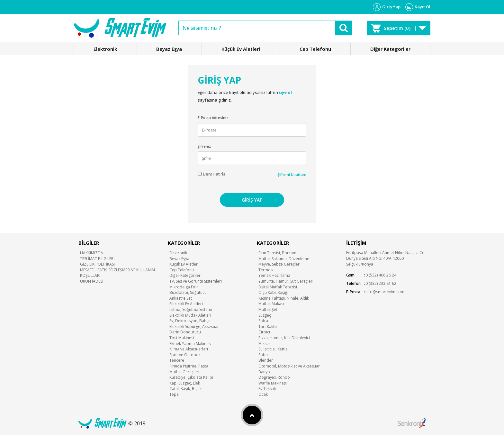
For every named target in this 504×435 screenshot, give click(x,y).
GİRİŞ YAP (252, 200)
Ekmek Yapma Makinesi (190, 344)
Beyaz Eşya (169, 49)
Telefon (353, 283)
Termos (265, 270)
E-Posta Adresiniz (213, 118)
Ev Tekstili (267, 389)
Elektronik (105, 49)
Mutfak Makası (271, 304)
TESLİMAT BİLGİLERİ (97, 259)
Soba (263, 355)
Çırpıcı (264, 332)
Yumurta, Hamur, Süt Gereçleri (286, 281)
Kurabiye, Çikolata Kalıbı (191, 377)
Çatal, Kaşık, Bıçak (185, 389)
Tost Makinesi (182, 338)
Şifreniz (204, 146)
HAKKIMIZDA (92, 253)
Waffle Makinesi (273, 383)
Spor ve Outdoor (185, 355)
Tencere (177, 360)
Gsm (350, 275)
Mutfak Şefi (268, 309)
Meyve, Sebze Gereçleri (279, 264)
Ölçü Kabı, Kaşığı (273, 292)
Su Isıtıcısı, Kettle (273, 349)
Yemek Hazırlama (274, 275)
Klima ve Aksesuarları (189, 349)
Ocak (263, 394)
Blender (266, 360)
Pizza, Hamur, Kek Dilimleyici (284, 338)
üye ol (285, 92)
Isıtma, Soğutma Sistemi (191, 309)
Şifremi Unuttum (292, 174)
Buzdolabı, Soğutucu (188, 292)
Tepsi (174, 394)
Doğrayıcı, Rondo (274, 377)
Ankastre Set (181, 298)
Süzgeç (265, 315)
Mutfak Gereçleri (184, 372)
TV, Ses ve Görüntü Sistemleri (196, 281)
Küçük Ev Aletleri (241, 49)
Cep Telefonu (315, 49)
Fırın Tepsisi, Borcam (277, 253)
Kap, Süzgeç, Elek (185, 383)
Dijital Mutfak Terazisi (278, 287)
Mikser (264, 344)
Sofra (263, 321)
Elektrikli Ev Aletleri (186, 304)
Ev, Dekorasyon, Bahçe (190, 321)
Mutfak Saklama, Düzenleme (284, 259)
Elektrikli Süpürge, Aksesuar (194, 326)
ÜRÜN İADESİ (92, 281)
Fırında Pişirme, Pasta (189, 366)
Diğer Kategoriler (390, 49)
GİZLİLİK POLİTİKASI (97, 264)
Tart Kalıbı (268, 326)
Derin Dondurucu (185, 332)
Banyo (264, 372)
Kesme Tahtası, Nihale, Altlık (284, 298)
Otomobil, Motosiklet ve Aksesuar (289, 366)
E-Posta (353, 292)
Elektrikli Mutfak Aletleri (190, 315)
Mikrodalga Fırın (184, 287)
